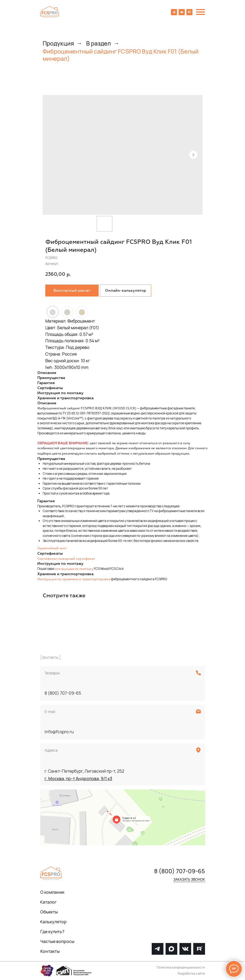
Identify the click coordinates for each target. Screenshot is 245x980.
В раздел (99, 43)
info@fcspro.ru (59, 732)
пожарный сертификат (77, 559)
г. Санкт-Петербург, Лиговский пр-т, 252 (84, 771)
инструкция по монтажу (74, 569)
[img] (50, 12)
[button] (72, 291)
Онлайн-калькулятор (126, 291)
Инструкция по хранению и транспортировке (74, 579)
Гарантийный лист (52, 549)
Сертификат (47, 559)
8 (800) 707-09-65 (63, 693)
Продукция (58, 43)
